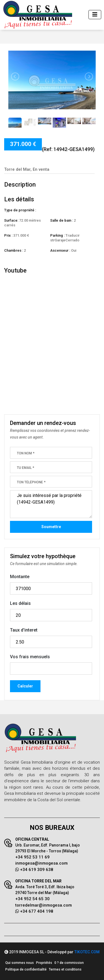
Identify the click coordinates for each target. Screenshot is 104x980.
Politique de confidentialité (26, 969)
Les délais (20, 603)
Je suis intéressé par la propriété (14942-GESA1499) (51, 504)
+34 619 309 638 (34, 870)
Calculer (25, 686)
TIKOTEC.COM (87, 952)
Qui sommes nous (20, 963)
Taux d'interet (24, 630)
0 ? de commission (69, 963)
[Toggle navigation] (95, 15)
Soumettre (51, 527)
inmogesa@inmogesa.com (41, 863)
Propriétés (44, 963)
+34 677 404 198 (34, 911)
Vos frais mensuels (30, 657)
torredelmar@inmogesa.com (44, 905)
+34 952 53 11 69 (32, 857)
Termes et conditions (65, 969)
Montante (20, 577)
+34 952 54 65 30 (32, 899)
